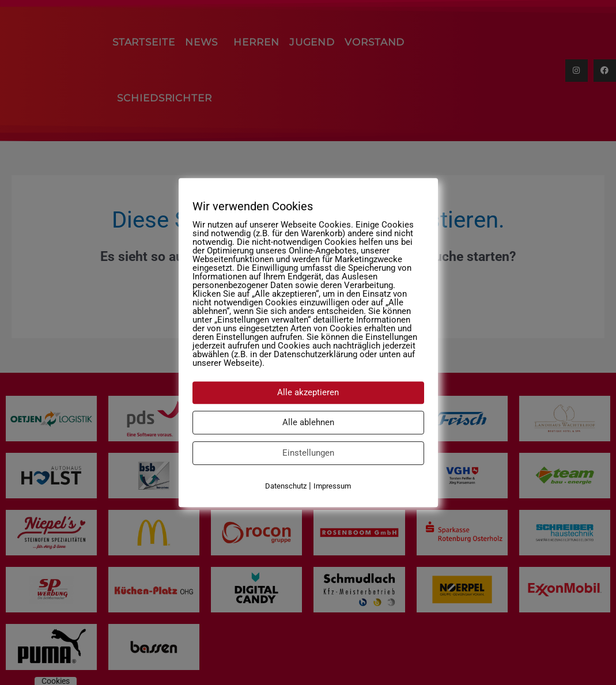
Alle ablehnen (308, 422)
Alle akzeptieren (308, 392)
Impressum (332, 486)
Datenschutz (286, 486)
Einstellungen (308, 453)
